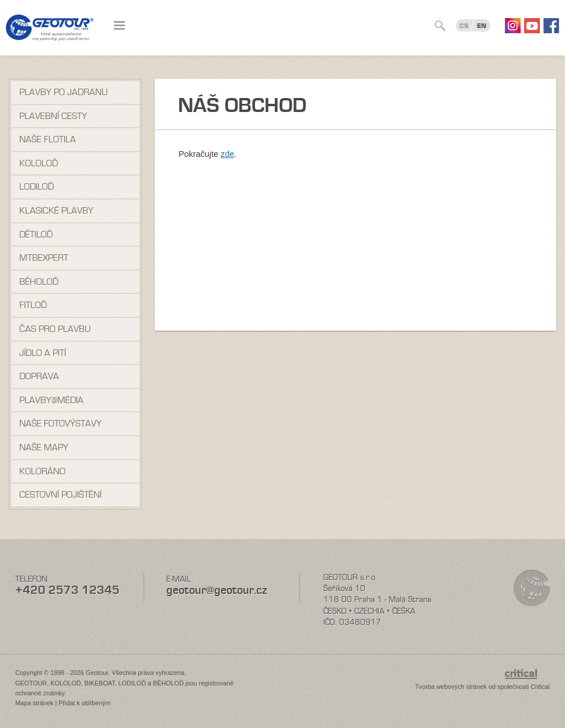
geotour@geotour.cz (217, 590)
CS (464, 26)
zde (227, 154)
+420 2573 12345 (67, 590)
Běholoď (39, 282)
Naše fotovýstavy (60, 423)
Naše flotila (48, 139)
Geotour (50, 35)
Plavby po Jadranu (63, 92)
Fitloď (33, 305)
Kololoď (39, 163)
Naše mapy (44, 447)
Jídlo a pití (43, 353)
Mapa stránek (34, 703)
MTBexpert (44, 258)
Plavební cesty (53, 116)
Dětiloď (36, 235)
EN (482, 26)
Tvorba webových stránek (451, 687)
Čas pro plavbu (55, 329)
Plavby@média (51, 400)
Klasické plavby (56, 211)
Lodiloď (36, 187)
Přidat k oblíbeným (84, 703)
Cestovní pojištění (60, 495)
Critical (540, 687)
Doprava (39, 376)
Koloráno (42, 471)
